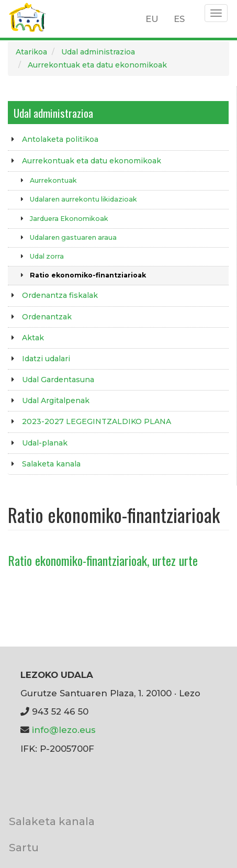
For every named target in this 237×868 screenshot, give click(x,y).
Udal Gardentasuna (58, 380)
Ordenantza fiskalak (60, 295)
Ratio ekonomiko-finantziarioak (88, 275)
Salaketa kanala (51, 464)
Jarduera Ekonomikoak (69, 219)
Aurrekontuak (53, 180)
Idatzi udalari (46, 359)
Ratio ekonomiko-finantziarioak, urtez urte (103, 560)
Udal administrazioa (98, 52)
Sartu (24, 847)
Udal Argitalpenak (56, 400)
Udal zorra (47, 256)
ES (179, 19)
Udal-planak (45, 443)
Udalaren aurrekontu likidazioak (83, 199)
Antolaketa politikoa (60, 139)
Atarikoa (31, 52)
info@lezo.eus (64, 730)
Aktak (33, 338)
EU (152, 19)
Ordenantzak (47, 317)
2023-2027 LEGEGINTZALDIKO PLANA (97, 421)
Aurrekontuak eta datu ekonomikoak (97, 65)
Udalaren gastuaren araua (73, 237)
